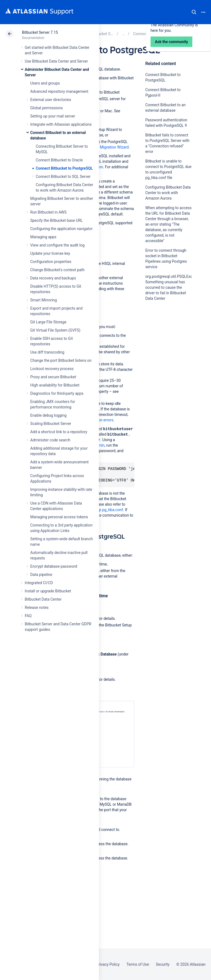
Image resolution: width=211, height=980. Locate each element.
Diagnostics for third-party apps (57, 393)
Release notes (37, 607)
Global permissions (47, 108)
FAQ (28, 616)
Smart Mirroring (44, 300)
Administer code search (50, 440)
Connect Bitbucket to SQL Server (63, 177)
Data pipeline (41, 575)
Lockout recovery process (52, 369)
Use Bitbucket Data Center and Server (56, 61)
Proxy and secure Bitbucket (53, 377)
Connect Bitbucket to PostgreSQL (64, 168)
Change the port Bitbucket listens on (61, 360)
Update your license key (50, 253)
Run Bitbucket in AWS (48, 212)
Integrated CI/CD (39, 583)
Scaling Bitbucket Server (51, 424)
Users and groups (45, 83)
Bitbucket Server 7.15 (40, 32)
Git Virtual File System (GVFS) (55, 330)
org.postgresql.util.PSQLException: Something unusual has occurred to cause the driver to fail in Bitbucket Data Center (175, 287)
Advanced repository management (59, 91)
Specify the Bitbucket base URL (56, 220)
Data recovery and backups (53, 278)
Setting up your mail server (53, 116)
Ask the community (165, 352)
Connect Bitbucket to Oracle (59, 160)
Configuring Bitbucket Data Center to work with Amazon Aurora (168, 193)
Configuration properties (51, 262)
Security (163, 964)
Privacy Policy (108, 964)
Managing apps (43, 237)
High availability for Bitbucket (55, 385)
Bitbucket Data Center (43, 599)
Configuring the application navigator (61, 229)
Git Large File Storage (48, 322)
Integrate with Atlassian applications (61, 124)
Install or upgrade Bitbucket (48, 591)
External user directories (51, 100)
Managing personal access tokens (59, 517)
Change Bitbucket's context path (57, 270)
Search (194, 12)
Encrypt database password (54, 566)
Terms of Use (138, 964)
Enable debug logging (48, 415)
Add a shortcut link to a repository (59, 432)
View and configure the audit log (57, 245)
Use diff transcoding (47, 352)
